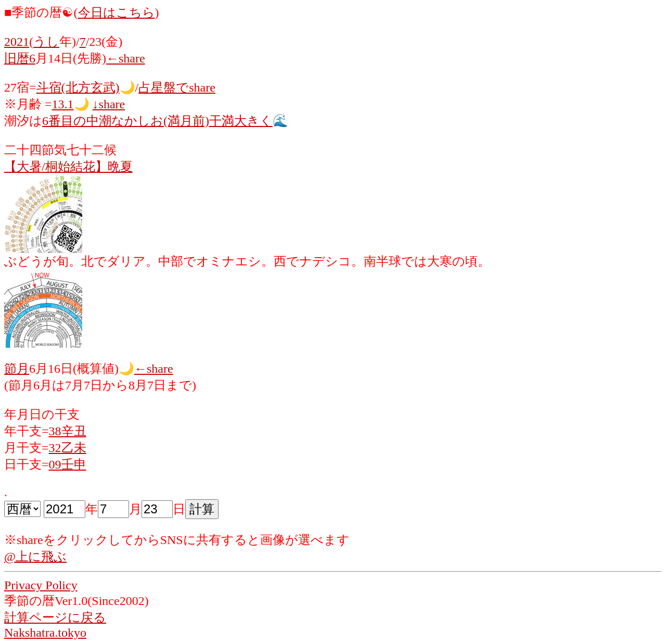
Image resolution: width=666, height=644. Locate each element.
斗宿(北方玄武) (78, 87)
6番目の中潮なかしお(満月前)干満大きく (157, 121)
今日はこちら (117, 12)
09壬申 (68, 464)
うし (46, 42)
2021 (17, 42)
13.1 (63, 104)
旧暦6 (20, 58)
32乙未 (68, 448)
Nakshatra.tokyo (45, 633)
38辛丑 (68, 431)
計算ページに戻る (55, 617)
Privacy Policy (41, 585)
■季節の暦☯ (39, 12)
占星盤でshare (177, 87)
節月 (17, 369)
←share (126, 58)
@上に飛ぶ (35, 557)
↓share (109, 104)
